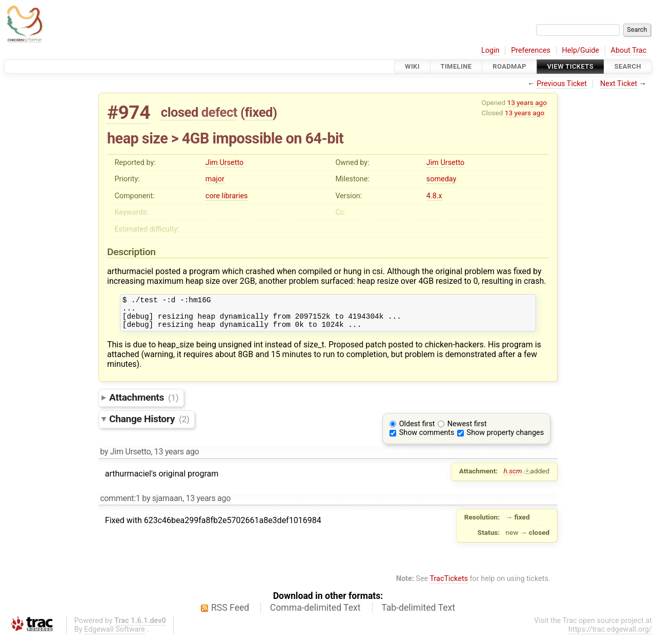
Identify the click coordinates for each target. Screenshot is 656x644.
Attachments (144, 403)
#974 (129, 112)
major (215, 179)
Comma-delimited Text (315, 614)
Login (490, 50)
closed (180, 112)
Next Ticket (619, 84)
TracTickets (449, 585)
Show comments (427, 439)
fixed (259, 112)
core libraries (227, 196)
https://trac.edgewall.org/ (610, 636)
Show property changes (505, 439)
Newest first (467, 430)
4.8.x (434, 196)
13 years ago (527, 102)
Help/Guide (581, 50)
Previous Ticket (562, 84)
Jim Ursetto (224, 163)
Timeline (456, 66)
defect (219, 112)
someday (442, 179)
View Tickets (570, 66)
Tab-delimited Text (418, 614)
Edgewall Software (115, 636)
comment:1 (120, 504)
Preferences (531, 50)
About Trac (629, 50)
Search (628, 66)
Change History (149, 425)
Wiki (412, 66)
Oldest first (417, 430)
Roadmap (509, 66)
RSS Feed (230, 614)
